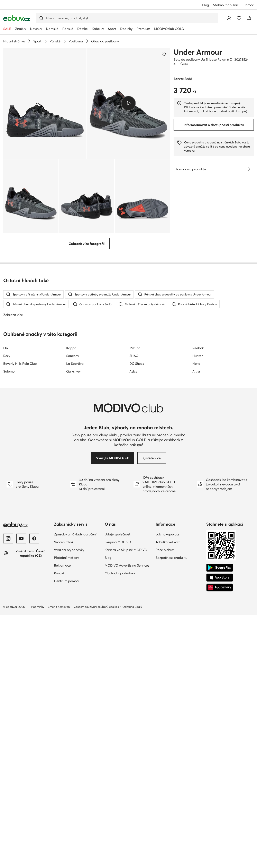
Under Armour (198, 52)
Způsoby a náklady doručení (75, 758)
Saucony (73, 580)
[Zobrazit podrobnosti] (249, 169)
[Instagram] (8, 762)
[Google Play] (220, 792)
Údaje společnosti (118, 758)
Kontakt (60, 797)
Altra (196, 595)
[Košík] (249, 18)
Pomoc (249, 5)
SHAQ (134, 580)
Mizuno (135, 572)
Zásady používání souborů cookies (96, 831)
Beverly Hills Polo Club (20, 587)
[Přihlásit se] (229, 18)
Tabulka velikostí (168, 766)
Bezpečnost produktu (172, 782)
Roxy (7, 580)
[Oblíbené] (239, 18)
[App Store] (220, 802)
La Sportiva (75, 587)
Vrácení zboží (64, 766)
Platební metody (66, 782)
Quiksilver (74, 595)
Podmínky (38, 831)
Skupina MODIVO (118, 766)
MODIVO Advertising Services (127, 789)
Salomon (10, 595)
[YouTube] (21, 762)
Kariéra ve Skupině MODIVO (126, 774)
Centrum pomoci (67, 805)
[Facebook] (34, 762)
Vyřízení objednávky (69, 774)
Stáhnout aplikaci (226, 5)
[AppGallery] (220, 811)
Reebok (198, 572)
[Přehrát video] (128, 103)
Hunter (198, 580)
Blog (206, 5)
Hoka (196, 587)
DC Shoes (137, 587)
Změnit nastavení (59, 831)
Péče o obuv (165, 774)
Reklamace (62, 789)
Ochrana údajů (132, 831)
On (6, 572)
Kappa (71, 572)
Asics (133, 595)
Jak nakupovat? (167, 758)
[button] (45, 103)
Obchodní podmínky (120, 797)
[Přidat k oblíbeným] (164, 54)
